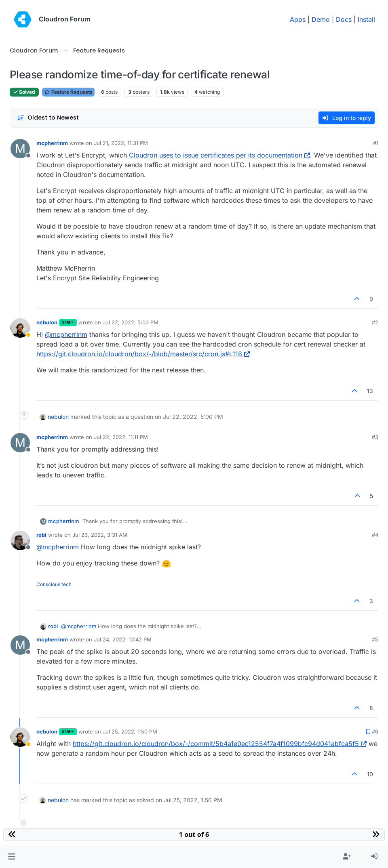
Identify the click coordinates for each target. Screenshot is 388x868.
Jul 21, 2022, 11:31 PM (121, 143)
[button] (12, 857)
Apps (298, 19)
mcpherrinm (52, 143)
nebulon (47, 322)
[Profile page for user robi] (20, 540)
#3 (375, 437)
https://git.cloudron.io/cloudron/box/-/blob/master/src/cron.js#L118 (143, 354)
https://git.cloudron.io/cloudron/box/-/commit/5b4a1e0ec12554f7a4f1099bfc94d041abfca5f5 (220, 744)
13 (370, 391)
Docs (344, 19)
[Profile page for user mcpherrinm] (20, 149)
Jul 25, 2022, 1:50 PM (130, 731)
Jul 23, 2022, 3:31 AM (100, 535)
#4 (375, 535)
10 (370, 774)
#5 (375, 639)
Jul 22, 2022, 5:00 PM (131, 322)
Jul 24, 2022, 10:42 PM (123, 639)
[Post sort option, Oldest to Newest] (48, 118)
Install (366, 19)
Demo (321, 19)
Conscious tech (54, 584)
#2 (375, 322)
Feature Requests (68, 92)
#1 (376, 143)
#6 (375, 731)
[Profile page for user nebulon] (20, 328)
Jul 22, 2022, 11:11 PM (121, 437)
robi (41, 535)
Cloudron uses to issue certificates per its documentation (219, 155)
